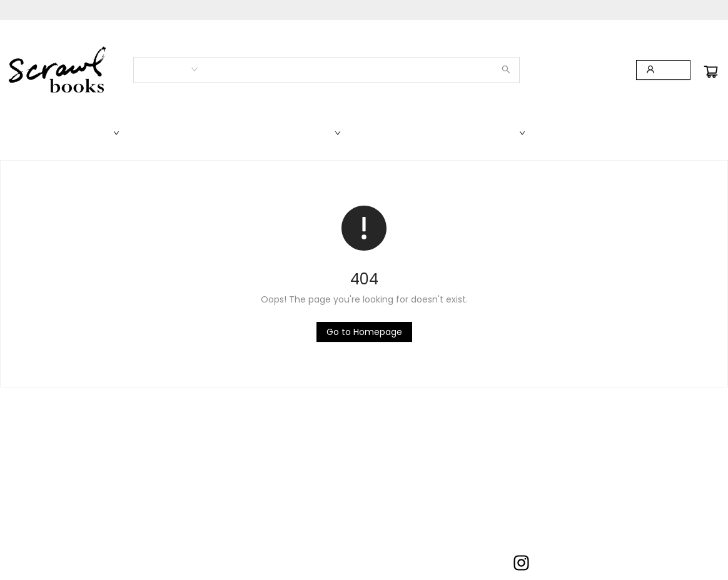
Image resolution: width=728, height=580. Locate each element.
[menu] (364, 133)
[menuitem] (34, 133)
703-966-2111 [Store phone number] (367, 560)
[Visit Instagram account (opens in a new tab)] (521, 564)
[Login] (663, 70)
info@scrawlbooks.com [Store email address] (384, 574)
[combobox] (170, 69)
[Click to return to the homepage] (364, 332)
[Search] (506, 70)
